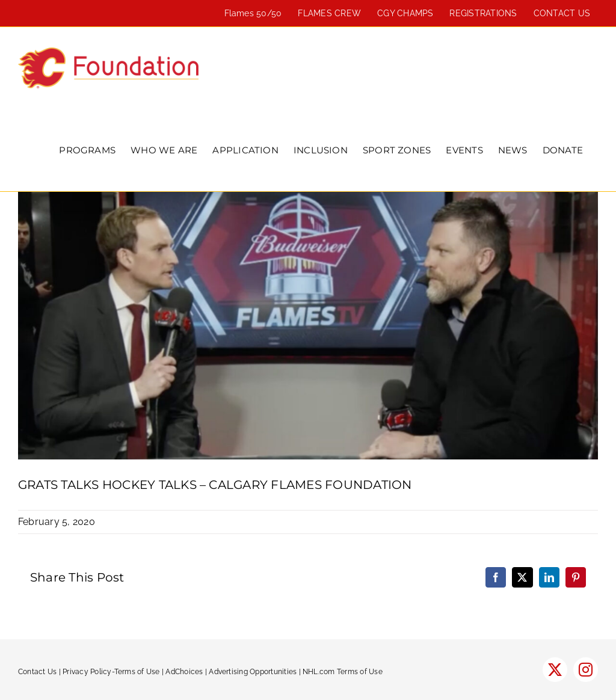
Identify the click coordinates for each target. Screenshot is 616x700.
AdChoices (184, 672)
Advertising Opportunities (253, 672)
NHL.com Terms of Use (343, 672)
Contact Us (37, 672)
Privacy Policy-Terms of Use (111, 672)
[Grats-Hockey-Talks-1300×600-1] (308, 326)
